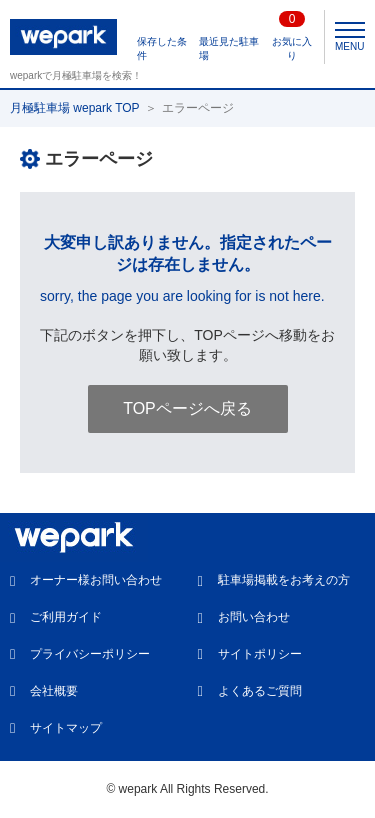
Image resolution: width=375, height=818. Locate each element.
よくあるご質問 (260, 691)
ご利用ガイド (66, 617)
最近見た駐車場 (229, 48)
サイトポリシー (260, 654)
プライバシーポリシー (90, 654)
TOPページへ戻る (187, 408)
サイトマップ (66, 728)
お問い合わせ (254, 617)
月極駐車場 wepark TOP (75, 108)
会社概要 (54, 691)
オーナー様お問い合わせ (96, 580)
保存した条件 (162, 48)
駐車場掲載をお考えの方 (284, 580)
